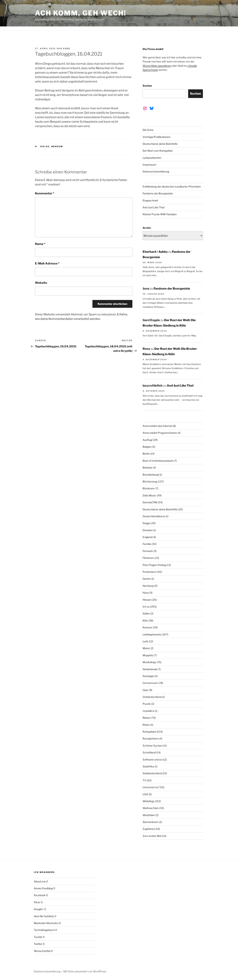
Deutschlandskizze (154, 516)
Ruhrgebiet (149, 732)
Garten (147, 579)
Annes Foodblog (43, 888)
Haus (146, 593)
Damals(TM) (150, 502)
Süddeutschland (152, 773)
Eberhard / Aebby (155, 252)
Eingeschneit (150, 200)
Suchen (147, 86)
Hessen (147, 600)
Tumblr (38, 937)
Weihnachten (151, 808)
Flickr (37, 902)
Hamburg (148, 586)
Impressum (149, 165)
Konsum (57, 146)
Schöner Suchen (152, 746)
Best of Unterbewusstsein (158, 461)
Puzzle (147, 704)
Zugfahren (149, 829)
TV (144, 780)
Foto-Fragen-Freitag (154, 565)
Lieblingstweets (152, 634)
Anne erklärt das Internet (157, 426)
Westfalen (149, 815)
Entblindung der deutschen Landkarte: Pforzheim (172, 187)
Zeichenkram (151, 822)
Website (41, 283)
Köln (145, 620)
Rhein (146, 725)
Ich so (45, 146)
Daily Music (149, 495)
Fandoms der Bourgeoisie (158, 193)
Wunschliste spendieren (157, 66)
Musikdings (149, 662)
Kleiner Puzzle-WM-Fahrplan (160, 214)
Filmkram (148, 558)
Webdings (149, 801)
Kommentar (45, 193)
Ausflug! (148, 440)
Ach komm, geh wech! (81, 13)
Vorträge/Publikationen (156, 137)
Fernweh (148, 551)
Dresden (148, 530)
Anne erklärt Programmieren (160, 433)
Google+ (39, 909)
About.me (40, 881)
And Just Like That (154, 207)
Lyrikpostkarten (152, 158)
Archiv (147, 228)
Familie (147, 544)
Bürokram (149, 488)
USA (145, 794)
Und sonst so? (151, 787)
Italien (146, 613)
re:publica (148, 711)
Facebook (40, 895)
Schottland (149, 752)
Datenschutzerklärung (156, 171)
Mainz (146, 648)
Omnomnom (150, 683)
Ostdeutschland (152, 697)
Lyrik (145, 641)
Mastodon (40, 923)
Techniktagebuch (44, 930)
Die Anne (148, 130)
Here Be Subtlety (44, 916)
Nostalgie (148, 676)
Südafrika (148, 766)
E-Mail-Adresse (47, 263)
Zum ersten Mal (152, 836)
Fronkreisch (150, 572)
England (147, 537)
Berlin (146, 454)
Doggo (147, 523)
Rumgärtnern (151, 738)
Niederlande (150, 669)
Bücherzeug (150, 481)
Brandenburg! (151, 475)
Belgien (147, 447)
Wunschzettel (42, 951)
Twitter (38, 944)
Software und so (152, 759)
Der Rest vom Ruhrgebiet (158, 151)
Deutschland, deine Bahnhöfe (160, 144)
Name (40, 244)
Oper (146, 690)
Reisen (147, 718)
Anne (67, 49)
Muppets (148, 655)
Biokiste (147, 468)
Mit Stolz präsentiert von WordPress (85, 971)
